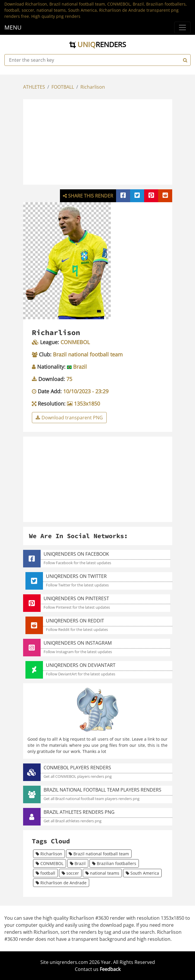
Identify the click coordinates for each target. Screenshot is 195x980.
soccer (70, 873)
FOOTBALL (63, 87)
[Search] (184, 60)
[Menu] (182, 28)
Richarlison (93, 87)
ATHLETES (34, 87)
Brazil (78, 863)
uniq (98, 44)
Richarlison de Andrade (61, 883)
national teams (102, 873)
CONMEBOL (50, 863)
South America (142, 873)
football (45, 873)
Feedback (110, 969)
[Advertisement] (109, 141)
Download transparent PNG (69, 418)
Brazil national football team (99, 854)
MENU (13, 27)
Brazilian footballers (114, 863)
